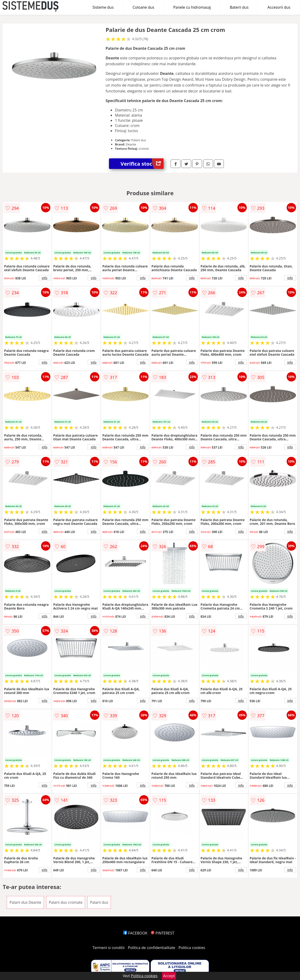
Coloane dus (143, 7)
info (45, 278)
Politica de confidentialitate (152, 948)
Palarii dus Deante (25, 902)
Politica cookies (192, 948)
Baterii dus (239, 7)
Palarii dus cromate (66, 902)
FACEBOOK (135, 933)
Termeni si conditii (109, 948)
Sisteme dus (103, 7)
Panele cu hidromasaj (192, 7)
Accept (169, 976)
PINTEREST (162, 933)
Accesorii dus (279, 7)
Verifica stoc (142, 164)
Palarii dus (99, 902)
